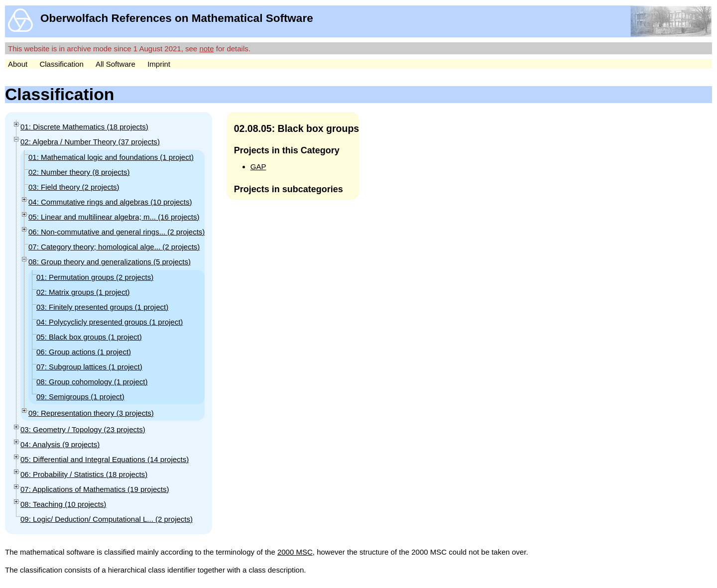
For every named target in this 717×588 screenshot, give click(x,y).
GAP (258, 167)
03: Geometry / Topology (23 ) (83, 429)
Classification (61, 64)
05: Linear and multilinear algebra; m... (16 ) (114, 217)
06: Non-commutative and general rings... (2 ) (117, 232)
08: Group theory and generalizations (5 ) (110, 262)
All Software (116, 64)
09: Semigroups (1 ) (80, 397)
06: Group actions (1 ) (84, 352)
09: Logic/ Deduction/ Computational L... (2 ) (107, 519)
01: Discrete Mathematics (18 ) (84, 127)
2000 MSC (295, 552)
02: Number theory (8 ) (79, 172)
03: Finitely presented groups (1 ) (102, 307)
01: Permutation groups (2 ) (95, 277)
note (206, 49)
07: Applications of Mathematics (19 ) (95, 489)
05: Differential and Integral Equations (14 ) (105, 459)
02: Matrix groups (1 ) (83, 292)
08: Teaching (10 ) (63, 504)
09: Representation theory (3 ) (91, 413)
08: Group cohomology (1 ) (92, 382)
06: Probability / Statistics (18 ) (84, 474)
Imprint (159, 64)
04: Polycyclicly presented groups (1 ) (110, 322)
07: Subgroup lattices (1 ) (89, 367)
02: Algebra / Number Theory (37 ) (90, 142)
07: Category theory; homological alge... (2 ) (114, 247)
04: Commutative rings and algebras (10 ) (110, 202)
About (18, 64)
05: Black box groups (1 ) (89, 337)
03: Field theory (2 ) (74, 187)
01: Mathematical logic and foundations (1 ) (111, 157)
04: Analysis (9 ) (60, 444)
